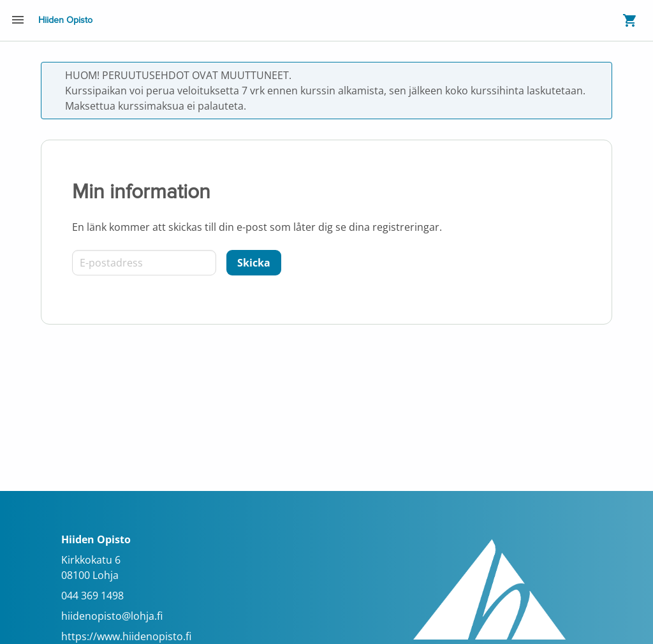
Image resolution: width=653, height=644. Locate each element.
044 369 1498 (92, 596)
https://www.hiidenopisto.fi (126, 636)
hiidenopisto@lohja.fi (112, 616)
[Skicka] (254, 263)
